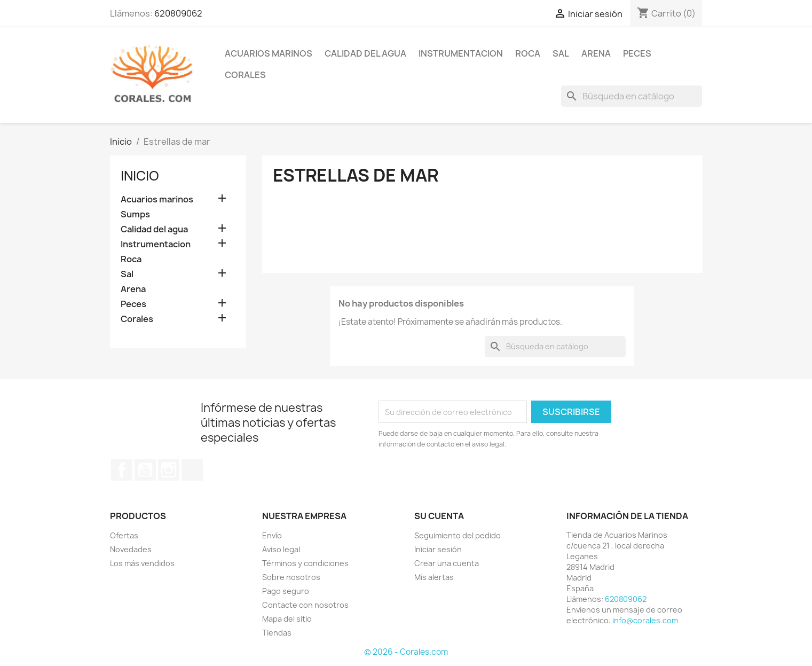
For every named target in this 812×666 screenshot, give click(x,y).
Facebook (122, 470)
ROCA (528, 53)
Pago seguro (286, 591)
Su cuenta (439, 516)
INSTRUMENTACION (461, 53)
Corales (137, 319)
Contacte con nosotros (305, 605)
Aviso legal (281, 549)
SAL (561, 53)
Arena (133, 289)
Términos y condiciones (305, 563)
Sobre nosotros (291, 577)
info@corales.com (645, 620)
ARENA (596, 53)
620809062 (178, 13)
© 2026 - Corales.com (406, 652)
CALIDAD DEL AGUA (365, 53)
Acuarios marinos (157, 199)
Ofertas (124, 535)
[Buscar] (632, 96)
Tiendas (277, 633)
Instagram (169, 470)
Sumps (135, 214)
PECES (637, 53)
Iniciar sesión (438, 549)
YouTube (145, 470)
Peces (133, 304)
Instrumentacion (156, 244)
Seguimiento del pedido (458, 535)
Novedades (131, 549)
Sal (127, 274)
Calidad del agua (154, 229)
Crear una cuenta (447, 563)
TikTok (192, 470)
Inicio (140, 176)
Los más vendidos (142, 563)
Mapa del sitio (287, 619)
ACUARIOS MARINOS (269, 53)
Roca (131, 259)
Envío (272, 535)
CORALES (245, 75)
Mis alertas (434, 577)
